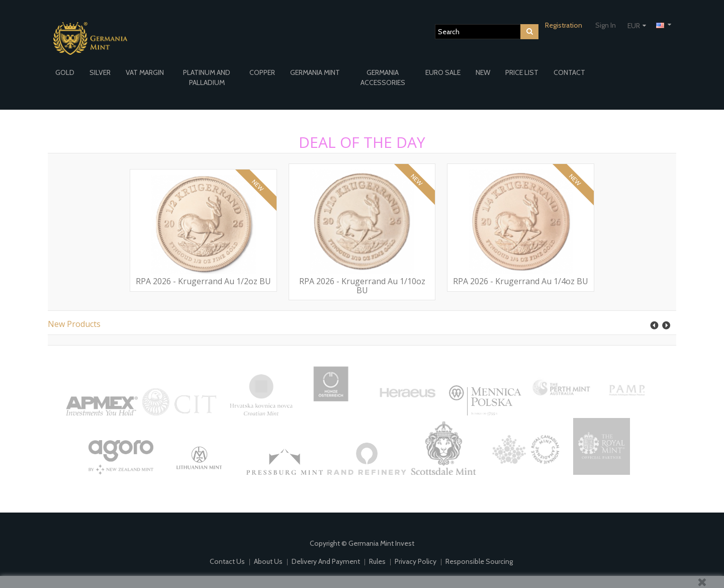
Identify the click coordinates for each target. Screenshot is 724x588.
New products (74, 324)
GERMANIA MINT (315, 72)
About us (269, 561)
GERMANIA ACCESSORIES (383, 77)
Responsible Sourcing (479, 561)
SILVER (100, 72)
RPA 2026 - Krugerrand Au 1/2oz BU (203, 281)
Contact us (228, 561)
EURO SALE (443, 72)
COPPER (262, 72)
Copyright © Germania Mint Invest (362, 543)
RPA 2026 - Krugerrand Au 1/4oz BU (521, 281)
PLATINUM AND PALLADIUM (207, 77)
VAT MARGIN (145, 72)
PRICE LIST (522, 72)
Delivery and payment (327, 561)
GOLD (65, 72)
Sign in (606, 25)
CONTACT (569, 72)
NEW (483, 72)
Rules (378, 561)
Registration (564, 25)
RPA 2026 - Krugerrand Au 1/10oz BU (362, 286)
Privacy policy (416, 561)
